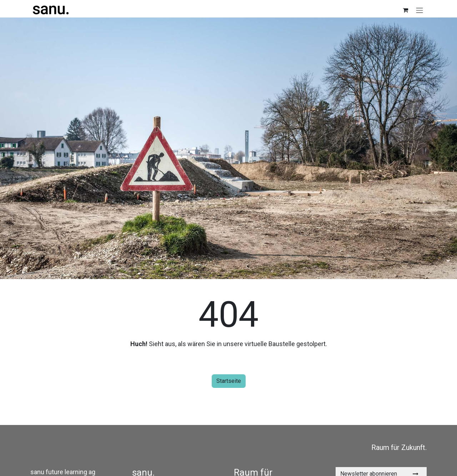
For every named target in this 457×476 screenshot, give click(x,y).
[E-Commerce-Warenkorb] (405, 10)
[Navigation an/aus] (420, 10)
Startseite (229, 381)
